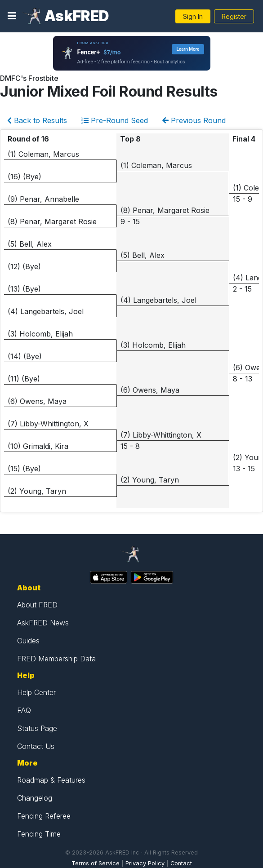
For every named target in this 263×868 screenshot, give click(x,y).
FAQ (24, 710)
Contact (181, 863)
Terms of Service (96, 863)
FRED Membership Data (56, 659)
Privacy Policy (145, 863)
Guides (28, 641)
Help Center (36, 692)
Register (234, 16)
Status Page (37, 728)
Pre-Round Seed (115, 120)
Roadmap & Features (51, 780)
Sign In (193, 16)
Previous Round (194, 120)
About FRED (37, 605)
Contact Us (36, 746)
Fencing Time (39, 834)
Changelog (35, 798)
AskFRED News (43, 623)
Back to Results (37, 120)
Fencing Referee (44, 816)
